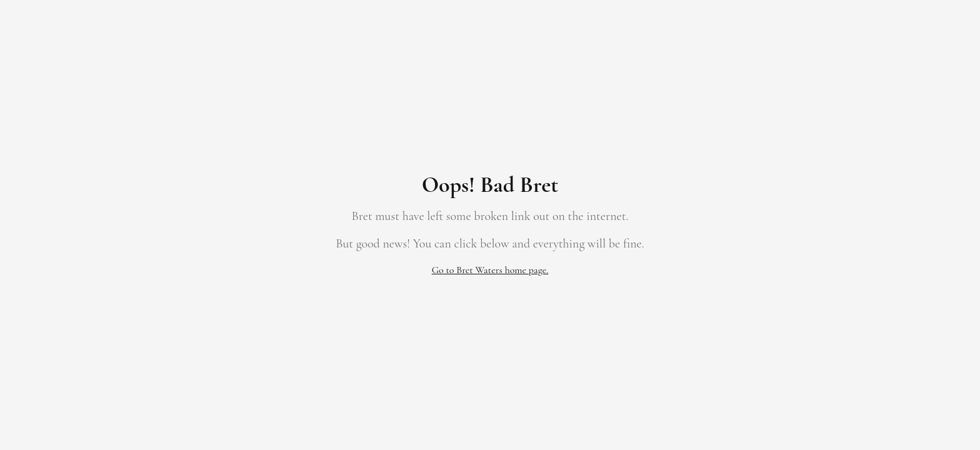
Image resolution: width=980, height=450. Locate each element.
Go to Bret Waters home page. (490, 270)
